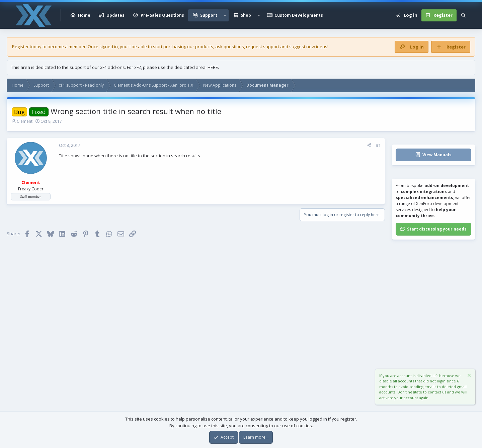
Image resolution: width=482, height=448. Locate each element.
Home (84, 15)
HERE (213, 67)
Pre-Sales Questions (162, 15)
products (204, 47)
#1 (378, 145)
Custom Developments (299, 15)
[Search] (463, 15)
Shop (246, 15)
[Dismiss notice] (469, 376)
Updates (115, 15)
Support (209, 15)
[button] (225, 15)
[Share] (369, 146)
